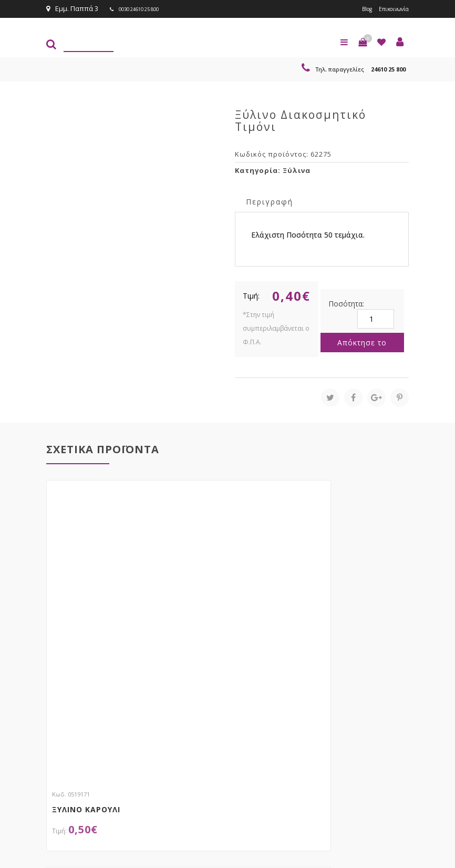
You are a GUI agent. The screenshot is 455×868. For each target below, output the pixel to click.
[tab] (270, 200)
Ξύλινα (297, 169)
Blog (355, 8)
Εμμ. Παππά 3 (72, 8)
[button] (363, 41)
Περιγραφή (270, 201)
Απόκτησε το (362, 341)
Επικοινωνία (389, 8)
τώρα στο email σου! (209, 688)
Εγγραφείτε (381, 708)
